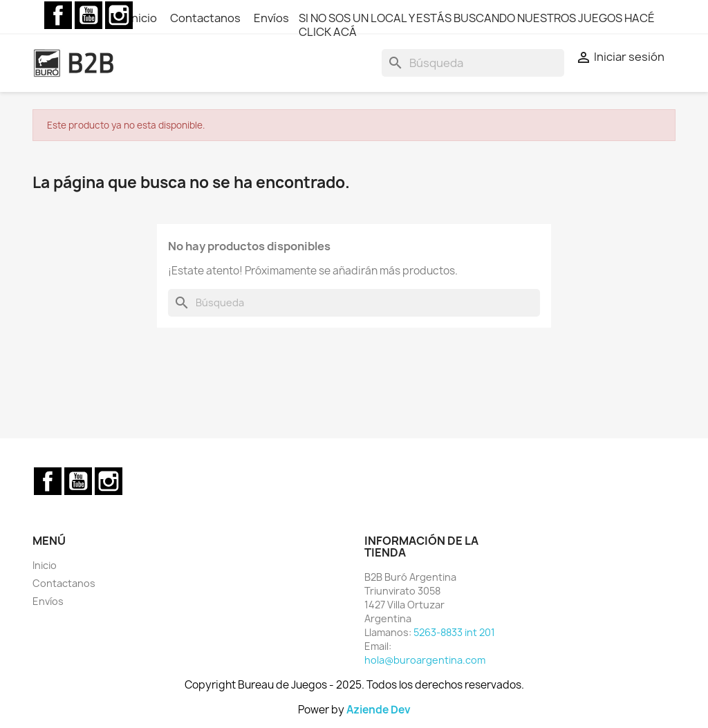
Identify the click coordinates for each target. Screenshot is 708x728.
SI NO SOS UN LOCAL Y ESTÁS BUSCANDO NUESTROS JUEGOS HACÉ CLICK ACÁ (477, 25)
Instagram (119, 15)
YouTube (88, 15)
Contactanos (206, 18)
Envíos (271, 18)
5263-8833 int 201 (454, 632)
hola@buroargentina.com (425, 660)
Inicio (144, 18)
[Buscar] (473, 63)
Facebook (58, 15)
